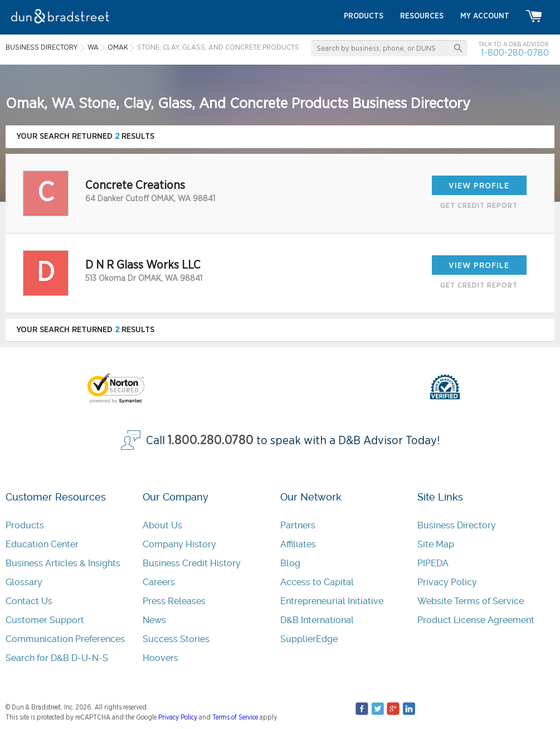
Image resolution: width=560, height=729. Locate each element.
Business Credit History (192, 563)
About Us (162, 525)
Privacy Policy (447, 582)
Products (25, 525)
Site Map (436, 544)
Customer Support (45, 620)
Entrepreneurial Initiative (332, 601)
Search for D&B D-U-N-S (57, 658)
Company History (179, 544)
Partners (298, 525)
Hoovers (160, 658)
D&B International (317, 620)
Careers (159, 582)
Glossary (24, 582)
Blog (290, 563)
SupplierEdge (309, 639)
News (154, 620)
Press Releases (174, 601)
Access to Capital (317, 582)
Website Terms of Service (471, 601)
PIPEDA (433, 563)
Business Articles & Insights (63, 563)
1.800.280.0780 (211, 441)
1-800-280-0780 (515, 53)
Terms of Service (235, 717)
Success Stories (176, 639)
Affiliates (298, 544)
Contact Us (29, 601)
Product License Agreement (476, 620)
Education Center (42, 544)
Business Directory (457, 525)
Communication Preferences (65, 639)
